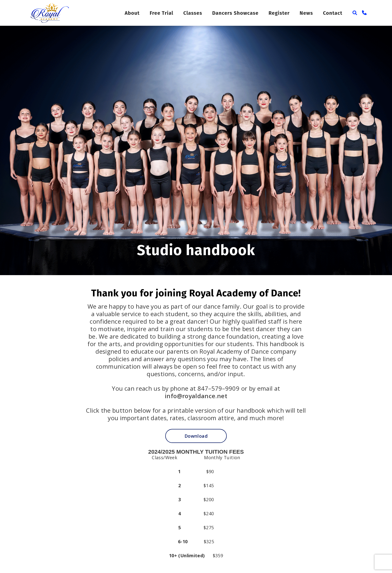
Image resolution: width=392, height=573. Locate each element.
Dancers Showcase (239, 13)
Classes (199, 13)
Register (281, 13)
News (307, 13)
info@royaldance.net (196, 396)
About (139, 13)
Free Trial (168, 13)
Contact (333, 13)
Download (196, 436)
